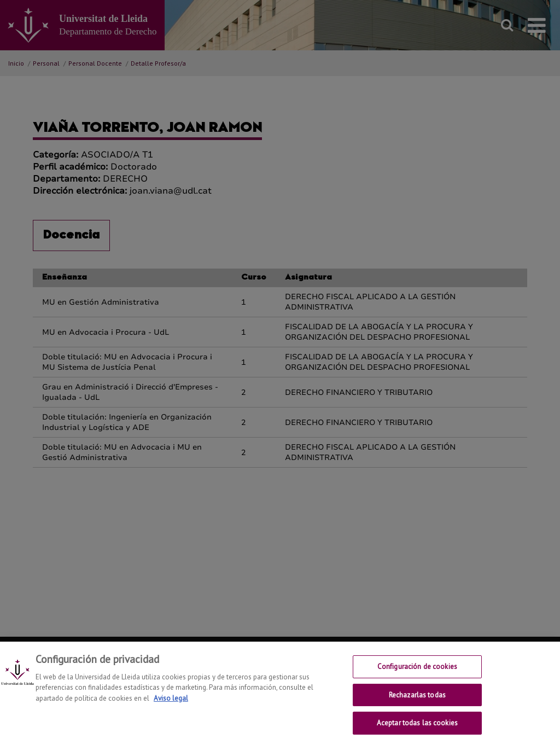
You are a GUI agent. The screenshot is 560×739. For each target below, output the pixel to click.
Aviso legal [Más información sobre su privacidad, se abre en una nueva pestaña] (171, 703)
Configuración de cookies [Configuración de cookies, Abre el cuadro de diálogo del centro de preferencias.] (417, 671)
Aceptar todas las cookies (417, 727)
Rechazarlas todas (417, 699)
